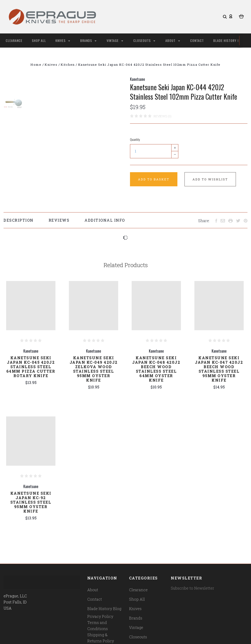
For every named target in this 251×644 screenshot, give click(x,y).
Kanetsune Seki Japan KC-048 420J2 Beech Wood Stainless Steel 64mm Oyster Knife (156, 369)
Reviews (59, 220)
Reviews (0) (163, 116)
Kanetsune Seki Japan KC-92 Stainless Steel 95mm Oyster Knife (31, 502)
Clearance (14, 40)
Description (19, 220)
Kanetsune (137, 79)
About (173, 40)
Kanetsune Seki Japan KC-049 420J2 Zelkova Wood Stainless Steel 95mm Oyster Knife (94, 369)
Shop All (39, 40)
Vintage (115, 40)
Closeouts (144, 40)
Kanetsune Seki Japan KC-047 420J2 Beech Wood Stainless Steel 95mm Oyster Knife (219, 369)
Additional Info (105, 220)
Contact (197, 40)
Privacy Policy (100, 616)
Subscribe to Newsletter (192, 588)
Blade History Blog (229, 40)
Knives (63, 40)
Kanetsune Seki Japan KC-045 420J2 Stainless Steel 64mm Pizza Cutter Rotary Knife (31, 367)
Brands (88, 40)
